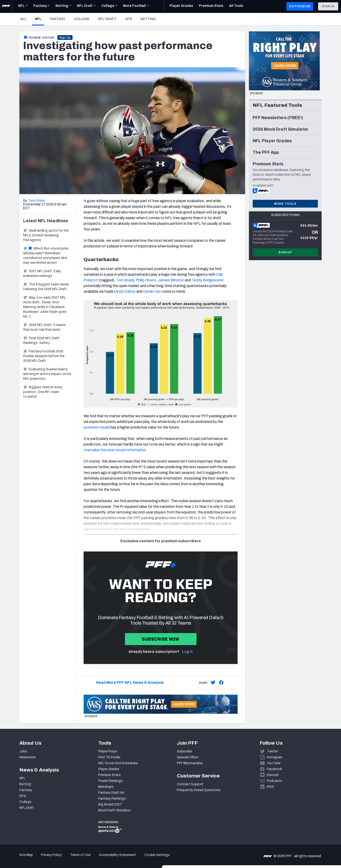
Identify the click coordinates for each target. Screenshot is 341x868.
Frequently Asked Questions (199, 790)
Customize (302, 841)
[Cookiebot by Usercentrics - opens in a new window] (31, 859)
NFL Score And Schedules (118, 763)
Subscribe (185, 751)
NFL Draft (107, 19)
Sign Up (65, 38)
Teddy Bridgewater (208, 280)
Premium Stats (109, 775)
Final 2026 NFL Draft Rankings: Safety (41, 340)
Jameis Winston (171, 280)
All (23, 19)
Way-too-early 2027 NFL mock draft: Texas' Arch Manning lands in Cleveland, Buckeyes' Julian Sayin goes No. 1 (45, 307)
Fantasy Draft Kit (111, 793)
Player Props (108, 751)
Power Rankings (111, 781)
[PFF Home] (6, 6)
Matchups (106, 787)
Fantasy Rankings (112, 799)
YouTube (274, 763)
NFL (40, 19)
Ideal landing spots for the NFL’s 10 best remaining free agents (46, 235)
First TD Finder (109, 757)
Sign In (328, 6)
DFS (129, 19)
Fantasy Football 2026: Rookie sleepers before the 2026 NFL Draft (44, 356)
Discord (273, 775)
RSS (270, 787)
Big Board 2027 (110, 804)
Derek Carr (152, 291)
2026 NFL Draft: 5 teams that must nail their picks (44, 327)
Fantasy (58, 19)
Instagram (275, 757)
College (82, 19)
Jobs (23, 751)
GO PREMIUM (300, 6)
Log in (187, 652)
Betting (148, 19)
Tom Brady (125, 280)
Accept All (302, 825)
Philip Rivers (146, 280)
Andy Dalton (125, 291)
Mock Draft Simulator (114, 810)
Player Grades (109, 769)
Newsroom (28, 757)
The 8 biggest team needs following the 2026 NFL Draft (46, 287)
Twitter (272, 751)
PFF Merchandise (190, 763)
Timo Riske (36, 201)
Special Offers (188, 757)
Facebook (275, 769)
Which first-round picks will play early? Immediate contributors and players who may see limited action (46, 256)
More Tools (285, 204)
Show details (73, 859)
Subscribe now (161, 639)
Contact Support (190, 784)
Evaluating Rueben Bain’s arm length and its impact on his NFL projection (47, 374)
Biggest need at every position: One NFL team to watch (43, 392)
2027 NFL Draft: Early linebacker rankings (42, 273)
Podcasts (274, 781)
